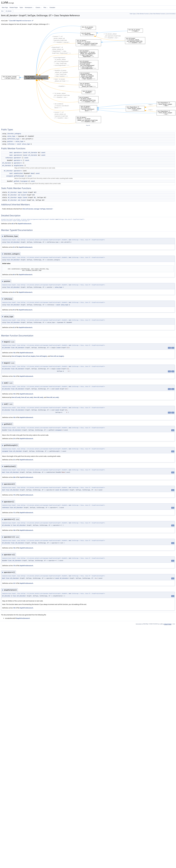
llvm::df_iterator (13, 242)
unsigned (9, 176)
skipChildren (19, 166)
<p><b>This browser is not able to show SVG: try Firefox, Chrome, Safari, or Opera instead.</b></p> (89, 75)
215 (14, 439)
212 (14, 460)
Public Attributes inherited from (27, 209)
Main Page (5, 7)
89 (14, 275)
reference (11, 144)
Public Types (133, 14)
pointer (10, 141)
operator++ (18, 163)
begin (20, 192)
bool (11, 153)
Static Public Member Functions (158, 14)
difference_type (13, 139)
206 (14, 477)
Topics (21, 7)
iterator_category (14, 134)
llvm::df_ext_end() (27, 397)
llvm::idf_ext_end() (53, 397)
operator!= (18, 155)
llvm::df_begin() (17, 356)
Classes (39, 7)
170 (14, 495)
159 (14, 394)
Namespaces (29, 7)
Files (46, 7)
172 (14, 513)
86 (13, 224)
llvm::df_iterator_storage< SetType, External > (38, 209)
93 (14, 247)
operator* (17, 158)
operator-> (18, 160)
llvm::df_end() (16, 397)
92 (14, 327)
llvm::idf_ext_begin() (57, 356)
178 (14, 566)
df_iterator (9, 11)
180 (14, 530)
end (19, 195)
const (19, 144)
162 (14, 376)
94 (14, 292)
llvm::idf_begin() (42, 356)
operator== (18, 153)
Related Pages (14, 7)
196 (14, 548)
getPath (17, 181)
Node (32, 173)
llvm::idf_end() (39, 397)
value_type (11, 136)
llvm (2, 11)
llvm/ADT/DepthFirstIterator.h (21, 21)
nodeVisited (18, 173)
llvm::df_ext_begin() (29, 356)
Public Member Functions (143, 14)
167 (14, 583)
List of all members (171, 14)
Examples (52, 7)
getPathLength (19, 176)
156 (14, 353)
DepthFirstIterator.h (24, 224)
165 (14, 417)
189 (14, 608)
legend (88, 125)
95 (14, 310)
